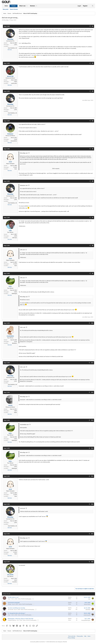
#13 (92, 420)
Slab (89, 599)
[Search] (93, 6)
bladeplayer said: (24, 185)
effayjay (10, 604)
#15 (92, 476)
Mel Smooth (11, 610)
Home (6, 6)
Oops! (9, 599)
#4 (93, 121)
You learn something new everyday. (17, 608)
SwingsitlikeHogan (86, 620)
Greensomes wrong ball (14, 603)
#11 (92, 363)
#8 (93, 245)
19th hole (14, 238)
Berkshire (14, 343)
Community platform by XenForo (44, 642)
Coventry (15, 582)
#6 (93, 181)
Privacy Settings (71, 638)
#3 (93, 91)
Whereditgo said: (24, 153)
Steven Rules (87, 604)
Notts (15, 412)
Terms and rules (72, 636)
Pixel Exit (65, 642)
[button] (27, 6)
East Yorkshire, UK (12, 48)
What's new (22, 6)
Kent (16, 169)
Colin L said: (23, 327)
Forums (14, 6)
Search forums (14, 9)
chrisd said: (23, 508)
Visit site (10, 50)
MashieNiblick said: (24, 425)
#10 (92, 323)
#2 (93, 63)
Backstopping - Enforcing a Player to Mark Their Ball (20, 619)
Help (85, 636)
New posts (6, 9)
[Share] (90, 26)
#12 (92, 392)
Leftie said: (22, 250)
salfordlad (88, 610)
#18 (92, 562)
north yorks (14, 83)
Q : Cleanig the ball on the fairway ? (17, 613)
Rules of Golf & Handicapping (25, 599)
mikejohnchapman (12, 620)
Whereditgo (6, 20)
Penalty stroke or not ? (13, 597)
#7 (93, 218)
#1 (93, 26)
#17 (92, 534)
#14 (92, 448)
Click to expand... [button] (56, 169)
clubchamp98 (87, 615)
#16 (92, 504)
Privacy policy (80, 636)
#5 (93, 149)
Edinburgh (14, 293)
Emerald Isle (14, 141)
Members (33, 6)
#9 (93, 273)
